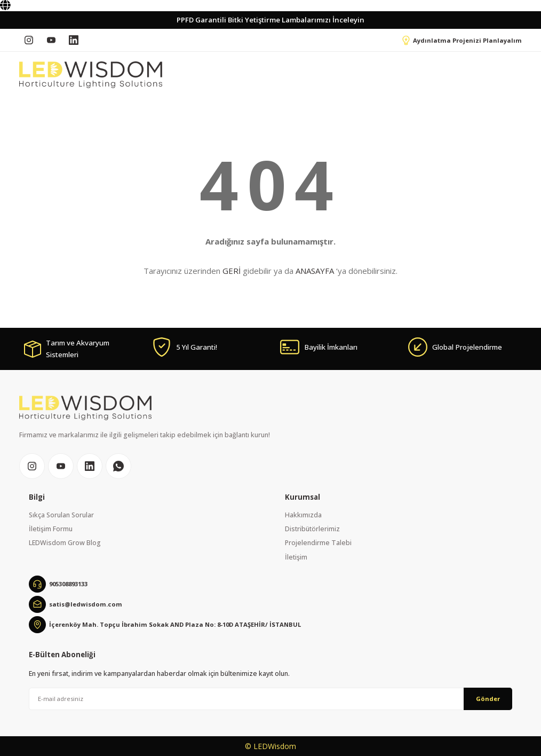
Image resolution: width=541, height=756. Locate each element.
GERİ (232, 271)
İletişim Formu (51, 529)
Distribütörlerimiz (312, 529)
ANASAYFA (315, 271)
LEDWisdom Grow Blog (65, 543)
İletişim (296, 557)
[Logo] (91, 75)
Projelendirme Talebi (318, 543)
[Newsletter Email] (270, 699)
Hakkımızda (303, 515)
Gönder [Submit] (488, 699)
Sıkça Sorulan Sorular (61, 515)
